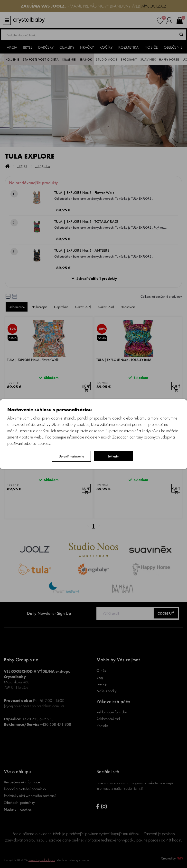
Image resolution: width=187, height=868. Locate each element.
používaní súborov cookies (29, 443)
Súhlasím (113, 456)
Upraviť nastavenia (71, 456)
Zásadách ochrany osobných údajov (142, 437)
